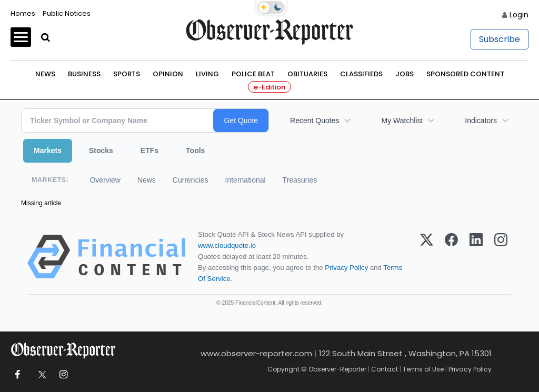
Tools (195, 150)
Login (519, 15)
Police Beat (253, 74)
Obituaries (307, 74)
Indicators (481, 120)
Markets (48, 150)
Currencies (191, 180)
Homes (23, 13)
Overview (105, 180)
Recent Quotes (315, 120)
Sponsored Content (465, 74)
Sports (127, 74)
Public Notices (67, 13)
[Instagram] (501, 257)
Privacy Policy (346, 268)
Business (84, 74)
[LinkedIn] (476, 257)
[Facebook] (451, 257)
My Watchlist (402, 120)
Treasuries (300, 180)
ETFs (149, 150)
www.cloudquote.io (227, 245)
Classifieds (361, 74)
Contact (385, 369)
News (45, 74)
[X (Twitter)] (427, 257)
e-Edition (269, 87)
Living (207, 74)
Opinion (168, 74)
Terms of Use (423, 369)
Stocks (101, 150)
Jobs (405, 74)
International (246, 180)
